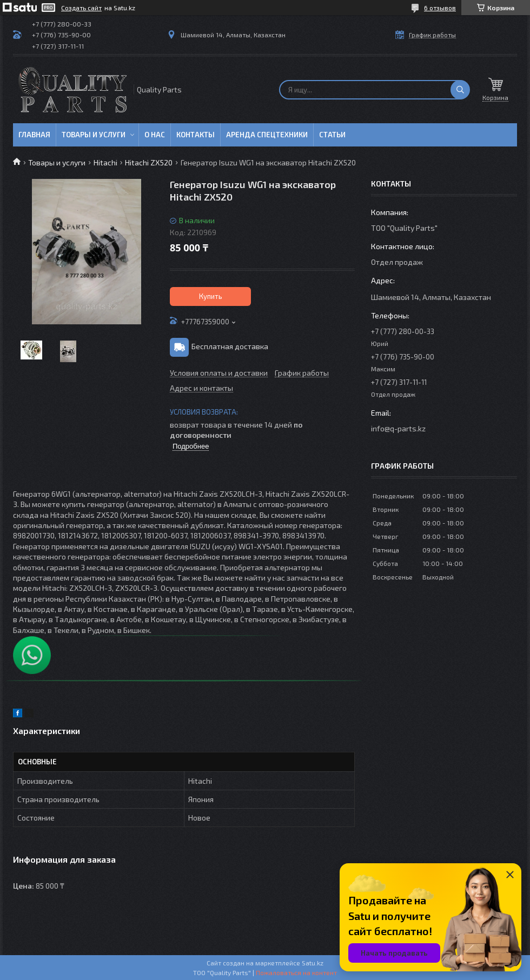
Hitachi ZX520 (149, 162)
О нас (155, 135)
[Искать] (460, 90)
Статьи (332, 135)
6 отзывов (440, 8)
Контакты (196, 135)
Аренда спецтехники (267, 135)
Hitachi (105, 162)
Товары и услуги (94, 135)
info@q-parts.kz (398, 428)
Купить (211, 296)
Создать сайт (81, 8)
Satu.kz (313, 963)
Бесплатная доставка (230, 346)
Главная (34, 135)
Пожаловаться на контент (296, 972)
